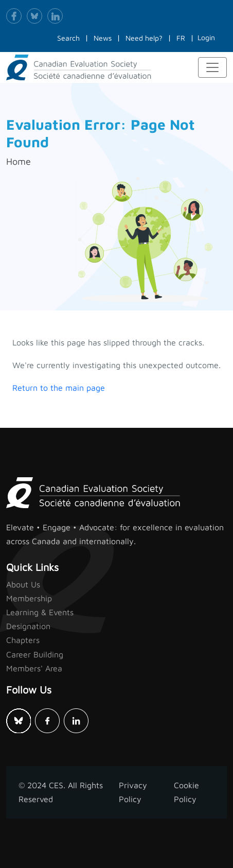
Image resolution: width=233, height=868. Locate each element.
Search (68, 38)
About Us (23, 584)
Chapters (23, 640)
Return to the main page (59, 388)
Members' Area (34, 668)
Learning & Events (40, 612)
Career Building (35, 654)
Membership (29, 598)
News (103, 38)
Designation (28, 626)
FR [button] (181, 38)
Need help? (144, 38)
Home (19, 161)
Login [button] (206, 37)
